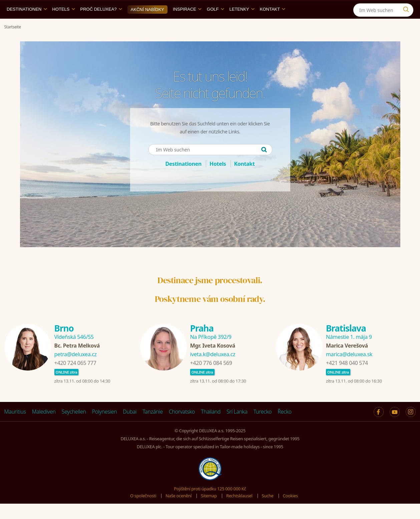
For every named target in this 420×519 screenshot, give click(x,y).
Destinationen (27, 25)
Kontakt (273, 25)
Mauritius (15, 427)
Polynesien (104, 427)
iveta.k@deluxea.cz (213, 370)
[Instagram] (407, 8)
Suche (268, 511)
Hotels (64, 25)
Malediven (44, 427)
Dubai (130, 427)
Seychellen (74, 427)
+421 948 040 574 (347, 378)
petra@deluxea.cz (76, 370)
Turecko (263, 427)
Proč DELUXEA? (101, 25)
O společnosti (143, 511)
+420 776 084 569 (211, 378)
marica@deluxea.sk (349, 370)
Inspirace (187, 25)
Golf (215, 25)
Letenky (242, 25)
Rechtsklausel (239, 511)
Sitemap (209, 511)
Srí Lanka (237, 427)
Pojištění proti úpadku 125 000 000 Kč (210, 504)
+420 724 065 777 (75, 378)
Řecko (285, 427)
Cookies (290, 511)
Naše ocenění (178, 511)
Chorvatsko (182, 427)
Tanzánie (153, 427)
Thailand (211, 427)
